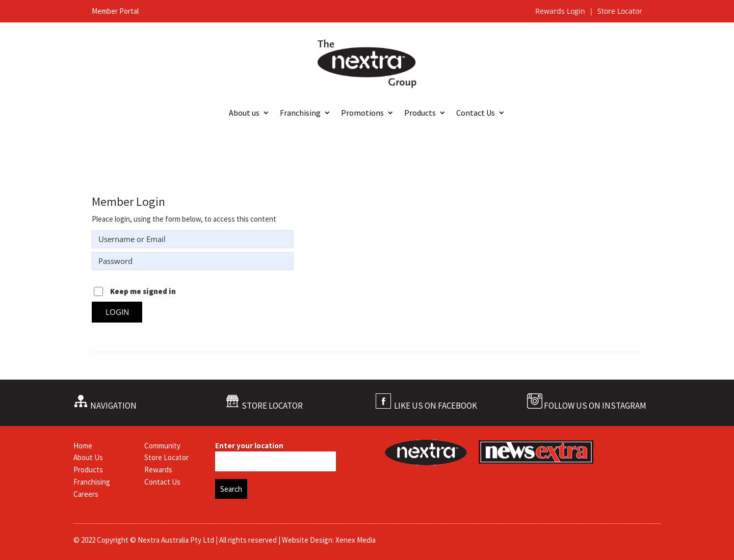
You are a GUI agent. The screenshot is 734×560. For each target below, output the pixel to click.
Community (162, 446)
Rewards (158, 470)
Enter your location (249, 446)
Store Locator (620, 11)
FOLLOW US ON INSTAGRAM (595, 406)
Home (83, 446)
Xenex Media (356, 540)
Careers (86, 494)
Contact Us (476, 113)
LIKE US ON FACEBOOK (436, 406)
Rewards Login (561, 11)
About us (244, 113)
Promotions (362, 113)
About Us (88, 457)
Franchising (300, 113)
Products (420, 113)
